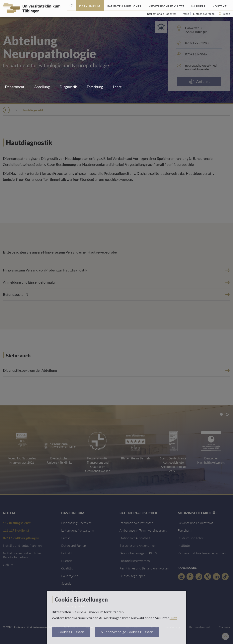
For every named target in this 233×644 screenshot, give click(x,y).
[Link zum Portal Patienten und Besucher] (124, 5)
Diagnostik (68, 87)
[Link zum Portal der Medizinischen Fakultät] (166, 5)
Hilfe (173, 618)
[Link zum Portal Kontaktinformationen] (219, 5)
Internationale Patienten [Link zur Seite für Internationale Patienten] (162, 14)
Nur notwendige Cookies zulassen (127, 632)
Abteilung (42, 87)
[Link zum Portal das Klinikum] (90, 5)
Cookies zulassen (71, 632)
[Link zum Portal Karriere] (198, 5)
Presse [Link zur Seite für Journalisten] (185, 14)
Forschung (95, 87)
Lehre (117, 87)
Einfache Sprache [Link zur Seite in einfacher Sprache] (204, 14)
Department (15, 87)
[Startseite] (71, 5)
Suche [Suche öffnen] (226, 14)
